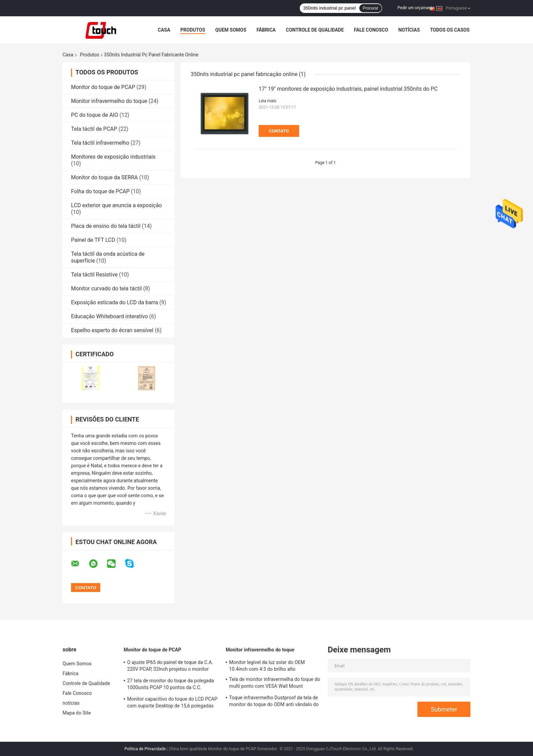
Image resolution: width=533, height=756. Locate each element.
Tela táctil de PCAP (94, 129)
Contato (279, 131)
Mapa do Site (77, 713)
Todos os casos (450, 30)
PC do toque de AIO (94, 115)
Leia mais (267, 101)
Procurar (371, 8)
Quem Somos (231, 30)
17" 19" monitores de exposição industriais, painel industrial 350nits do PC (348, 89)
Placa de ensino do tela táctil (106, 226)
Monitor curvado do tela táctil (106, 289)
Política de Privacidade (145, 749)
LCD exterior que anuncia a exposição (116, 205)
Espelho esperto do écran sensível (112, 330)
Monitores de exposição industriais (113, 157)
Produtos (193, 30)
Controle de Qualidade (315, 30)
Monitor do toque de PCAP (103, 87)
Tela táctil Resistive (94, 275)
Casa (164, 30)
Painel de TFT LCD (93, 240)
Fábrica (266, 30)
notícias (409, 30)
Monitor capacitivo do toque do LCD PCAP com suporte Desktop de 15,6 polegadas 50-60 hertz (172, 703)
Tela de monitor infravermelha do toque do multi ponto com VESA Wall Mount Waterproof (275, 684)
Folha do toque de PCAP (100, 191)
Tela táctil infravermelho (100, 143)
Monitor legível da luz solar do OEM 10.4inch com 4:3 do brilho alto (267, 666)
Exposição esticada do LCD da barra (115, 302)
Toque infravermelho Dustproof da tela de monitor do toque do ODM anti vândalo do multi (274, 702)
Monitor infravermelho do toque (109, 101)
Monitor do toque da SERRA (105, 177)
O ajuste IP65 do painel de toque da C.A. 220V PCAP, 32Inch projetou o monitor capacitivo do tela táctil (170, 667)
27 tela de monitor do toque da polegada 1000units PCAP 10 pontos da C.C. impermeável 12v (170, 685)
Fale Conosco (371, 30)
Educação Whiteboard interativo (109, 316)
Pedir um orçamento (416, 8)
